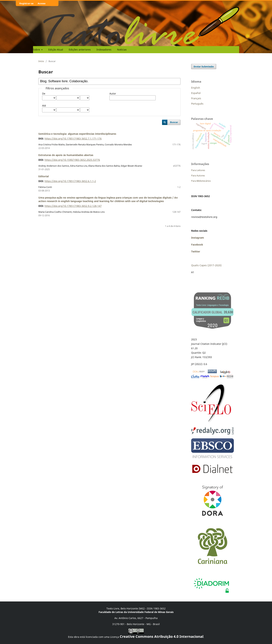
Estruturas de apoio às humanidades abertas (66, 155)
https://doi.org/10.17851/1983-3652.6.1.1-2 (70, 181)
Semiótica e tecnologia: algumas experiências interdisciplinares (77, 134)
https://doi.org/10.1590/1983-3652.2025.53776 (72, 160)
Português (197, 104)
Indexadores (104, 50)
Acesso (42, 3)
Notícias (122, 50)
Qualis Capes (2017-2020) (206, 265)
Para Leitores (198, 170)
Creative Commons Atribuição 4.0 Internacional (162, 636)
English (196, 88)
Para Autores (198, 175)
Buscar (174, 122)
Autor (113, 94)
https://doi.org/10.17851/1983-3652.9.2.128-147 (73, 206)
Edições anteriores (80, 50)
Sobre (37, 50)
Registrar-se (26, 3)
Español (196, 93)
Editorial (44, 176)
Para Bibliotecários (201, 181)
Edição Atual (56, 50)
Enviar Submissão (204, 66)
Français (196, 98)
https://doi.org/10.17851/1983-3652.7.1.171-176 (73, 139)
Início (41, 61)
